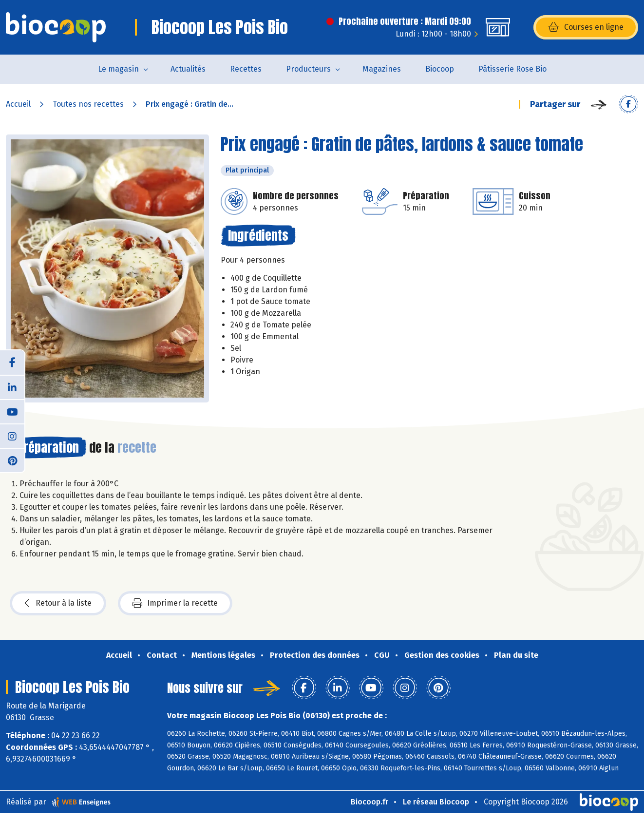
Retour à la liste (58, 603)
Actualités (188, 69)
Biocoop (440, 69)
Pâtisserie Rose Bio (512, 69)
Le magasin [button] (118, 69)
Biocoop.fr (369, 802)
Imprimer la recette (175, 603)
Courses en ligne (586, 27)
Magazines (382, 69)
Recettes (246, 69)
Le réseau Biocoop (436, 802)
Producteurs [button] (308, 69)
